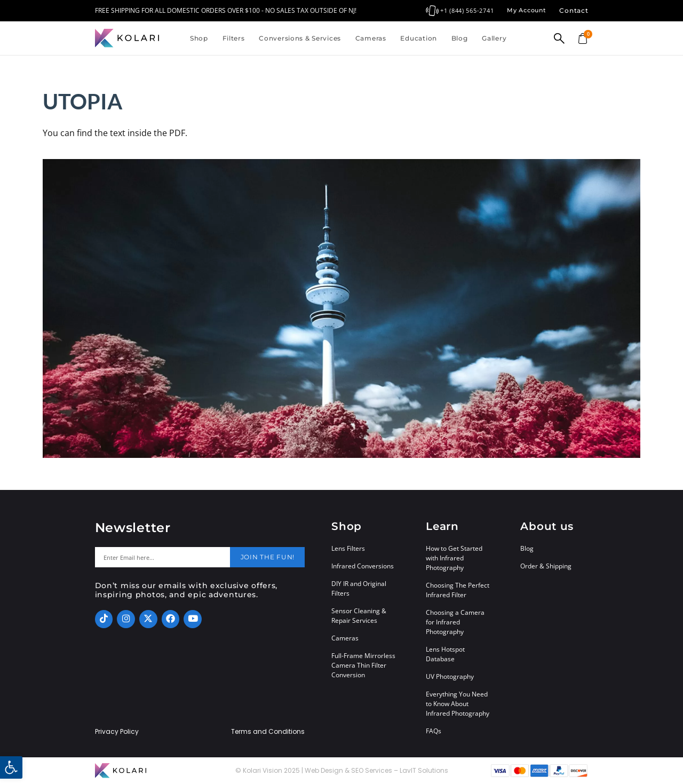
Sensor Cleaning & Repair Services (359, 616)
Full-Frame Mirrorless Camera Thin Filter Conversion (363, 665)
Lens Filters (348, 548)
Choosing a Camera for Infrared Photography (455, 622)
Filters (234, 38)
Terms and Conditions (268, 732)
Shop (199, 38)
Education (418, 38)
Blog (460, 38)
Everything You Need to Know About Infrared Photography (458, 704)
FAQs (434, 731)
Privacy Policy (117, 732)
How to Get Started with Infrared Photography (454, 558)
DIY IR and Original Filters (359, 588)
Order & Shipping (546, 566)
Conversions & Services (300, 38)
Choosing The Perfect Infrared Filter (458, 590)
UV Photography (450, 676)
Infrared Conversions (363, 566)
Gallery (494, 38)
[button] (11, 767)
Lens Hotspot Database (445, 654)
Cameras (371, 38)
